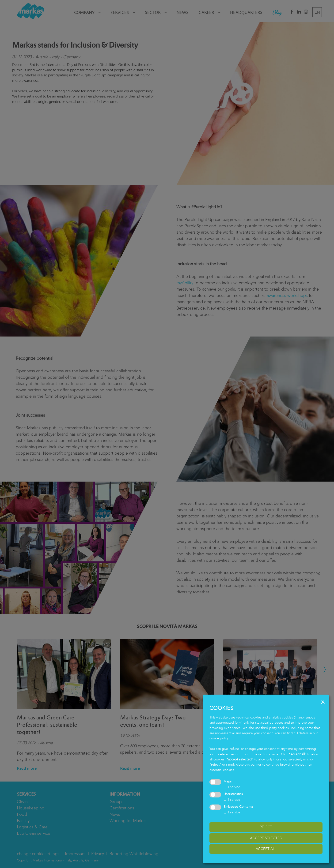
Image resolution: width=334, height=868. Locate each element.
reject (266, 827)
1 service (232, 787)
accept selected (266, 838)
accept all (266, 849)
